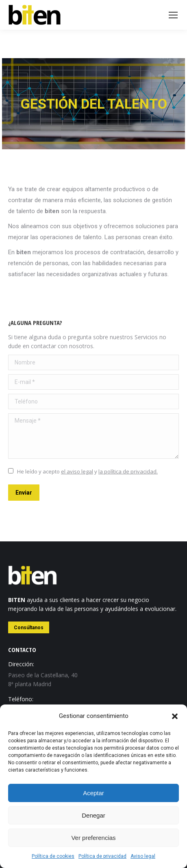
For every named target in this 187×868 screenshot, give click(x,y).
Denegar (93, 815)
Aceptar (93, 793)
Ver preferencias (93, 838)
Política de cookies (53, 856)
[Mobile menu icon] (173, 15)
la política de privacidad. (128, 471)
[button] (175, 716)
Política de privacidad (102, 856)
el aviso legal (77, 471)
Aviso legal (143, 856)
